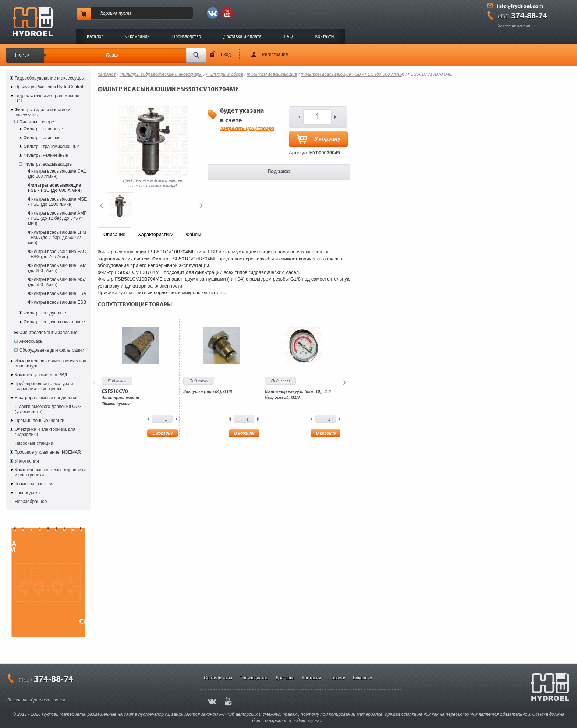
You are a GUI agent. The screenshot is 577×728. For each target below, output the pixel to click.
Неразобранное (31, 502)
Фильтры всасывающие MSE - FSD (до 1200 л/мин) (57, 202)
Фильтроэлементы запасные (48, 333)
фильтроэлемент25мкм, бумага (120, 397)
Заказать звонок (514, 25)
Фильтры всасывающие (48, 164)
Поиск (22, 55)
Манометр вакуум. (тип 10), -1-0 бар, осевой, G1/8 (298, 394)
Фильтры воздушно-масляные (54, 322)
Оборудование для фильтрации (52, 350)
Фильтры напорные (43, 129)
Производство (187, 36)
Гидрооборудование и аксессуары (50, 78)
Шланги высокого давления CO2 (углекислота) (48, 409)
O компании (138, 36)
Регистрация (275, 54)
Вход (226, 54)
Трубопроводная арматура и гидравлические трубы (44, 386)
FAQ (288, 36)
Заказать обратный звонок (36, 700)
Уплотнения (27, 461)
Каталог (95, 36)
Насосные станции (34, 443)
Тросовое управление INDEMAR (48, 452)
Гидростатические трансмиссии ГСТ (47, 98)
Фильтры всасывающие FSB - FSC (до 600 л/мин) (55, 188)
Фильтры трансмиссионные (52, 147)
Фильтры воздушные (45, 313)
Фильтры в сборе (37, 122)
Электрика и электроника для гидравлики (45, 432)
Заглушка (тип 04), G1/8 (208, 391)
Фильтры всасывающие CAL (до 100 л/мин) (57, 174)
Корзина (109, 13)
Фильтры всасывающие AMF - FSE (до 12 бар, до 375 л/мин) (57, 218)
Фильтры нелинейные (46, 155)
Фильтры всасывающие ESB (57, 302)
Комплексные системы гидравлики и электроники (50, 472)
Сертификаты (218, 678)
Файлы (193, 234)
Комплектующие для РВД (41, 375)
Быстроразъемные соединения (47, 398)
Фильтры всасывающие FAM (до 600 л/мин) (57, 268)
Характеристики (156, 234)
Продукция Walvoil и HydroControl (49, 87)
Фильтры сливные (42, 138)
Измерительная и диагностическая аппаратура (50, 363)
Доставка (285, 678)
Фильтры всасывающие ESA (57, 293)
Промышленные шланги (40, 421)
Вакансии (363, 678)
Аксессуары (31, 341)
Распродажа (27, 493)
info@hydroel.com (520, 7)
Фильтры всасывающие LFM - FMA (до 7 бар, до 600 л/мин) (57, 238)
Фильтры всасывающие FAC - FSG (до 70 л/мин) (57, 254)
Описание (114, 234)
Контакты (325, 36)
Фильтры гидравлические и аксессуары (43, 112)
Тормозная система (35, 484)
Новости (337, 678)
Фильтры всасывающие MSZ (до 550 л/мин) (57, 282)
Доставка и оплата (243, 36)
